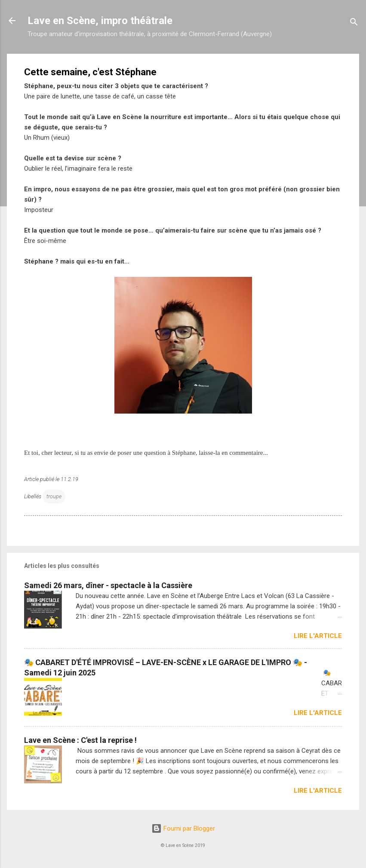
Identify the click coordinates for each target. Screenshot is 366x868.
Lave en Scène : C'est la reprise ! (80, 740)
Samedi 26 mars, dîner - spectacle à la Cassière (108, 585)
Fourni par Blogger (183, 828)
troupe (54, 496)
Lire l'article (318, 636)
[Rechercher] (354, 23)
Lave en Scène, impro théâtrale (100, 21)
